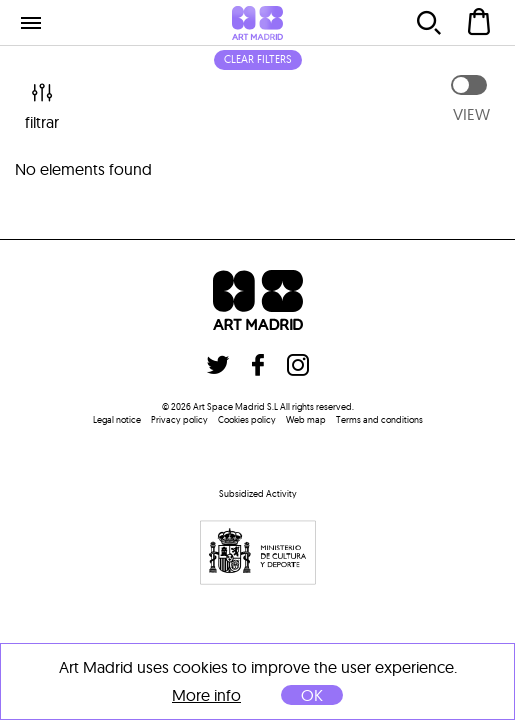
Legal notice (117, 419)
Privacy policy (179, 419)
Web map (306, 419)
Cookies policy (247, 419)
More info (206, 695)
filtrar (42, 105)
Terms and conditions (379, 419)
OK (312, 695)
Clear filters (258, 59)
